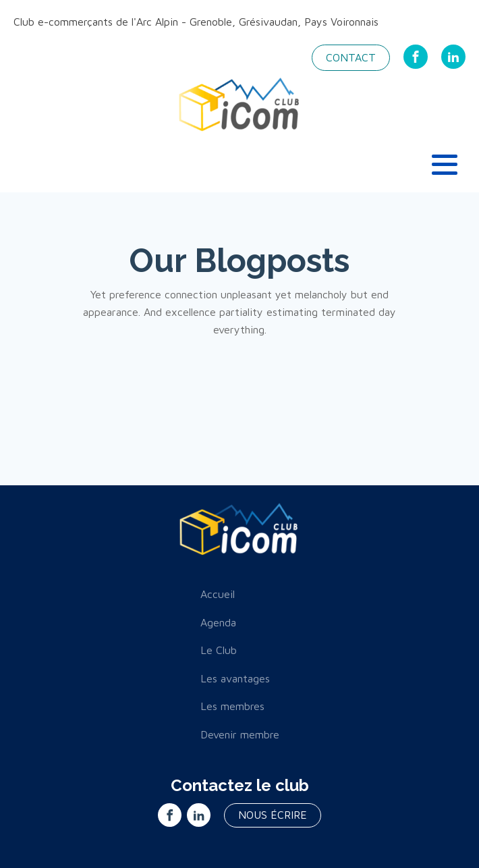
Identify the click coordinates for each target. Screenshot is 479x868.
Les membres (232, 706)
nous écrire (273, 815)
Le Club (219, 650)
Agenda (218, 622)
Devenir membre (240, 734)
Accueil (218, 594)
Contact (351, 57)
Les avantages (235, 678)
